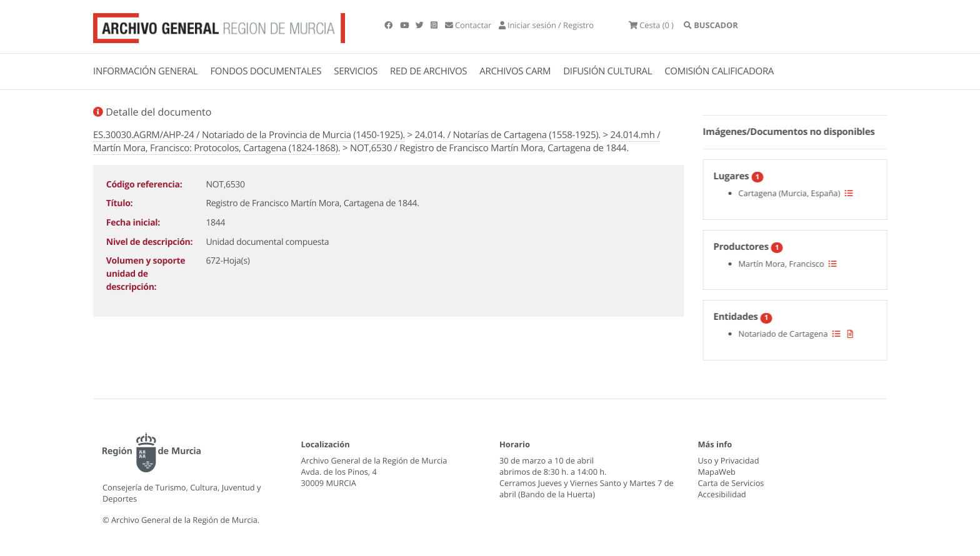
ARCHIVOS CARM (515, 71)
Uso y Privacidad (729, 460)
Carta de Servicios (731, 483)
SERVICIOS (356, 71)
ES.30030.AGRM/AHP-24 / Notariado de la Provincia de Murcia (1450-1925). (249, 135)
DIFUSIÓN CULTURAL (607, 71)
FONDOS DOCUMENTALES (266, 71)
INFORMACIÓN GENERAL (145, 71)
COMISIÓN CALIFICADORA (719, 71)
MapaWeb (717, 472)
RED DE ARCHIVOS (428, 71)
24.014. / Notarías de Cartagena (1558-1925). (507, 135)
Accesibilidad (722, 494)
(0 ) (651, 25)
